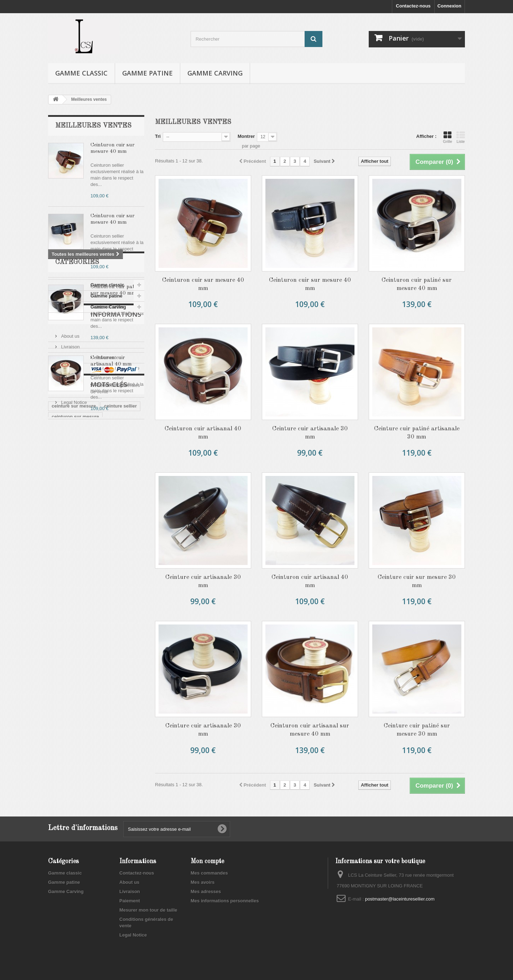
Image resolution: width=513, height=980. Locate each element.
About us (70, 548)
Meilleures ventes (93, 126)
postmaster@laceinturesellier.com (400, 899)
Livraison (70, 559)
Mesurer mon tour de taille (87, 580)
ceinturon (62, 690)
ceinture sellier (120, 658)
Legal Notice (73, 602)
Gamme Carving (215, 73)
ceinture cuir (95, 690)
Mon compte (207, 861)
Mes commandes (209, 873)
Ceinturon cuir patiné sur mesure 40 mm (417, 284)
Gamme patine (147, 73)
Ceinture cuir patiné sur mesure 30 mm (417, 730)
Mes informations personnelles (225, 901)
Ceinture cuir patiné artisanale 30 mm (417, 433)
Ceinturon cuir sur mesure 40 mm (203, 284)
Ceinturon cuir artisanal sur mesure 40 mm (310, 730)
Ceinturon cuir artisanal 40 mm (203, 433)
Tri (158, 136)
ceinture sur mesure (74, 658)
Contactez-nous (413, 6)
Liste (461, 137)
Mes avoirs (203, 882)
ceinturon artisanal (72, 679)
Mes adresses (206, 891)
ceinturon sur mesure (75, 668)
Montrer (246, 136)
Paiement (70, 570)
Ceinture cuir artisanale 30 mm (310, 433)
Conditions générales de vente (92, 591)
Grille (447, 137)
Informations (81, 529)
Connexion (449, 6)
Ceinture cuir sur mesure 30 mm (417, 581)
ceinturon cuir (117, 679)
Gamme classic (81, 73)
